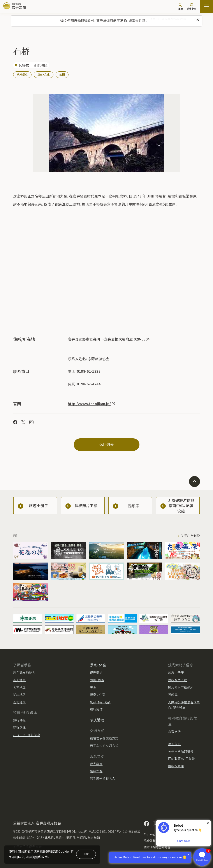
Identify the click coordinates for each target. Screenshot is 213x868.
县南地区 (19, 687)
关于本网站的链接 (181, 751)
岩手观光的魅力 (24, 672)
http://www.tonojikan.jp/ (92, 404)
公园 (62, 74)
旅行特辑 (19, 720)
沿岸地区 (19, 695)
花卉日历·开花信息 (27, 735)
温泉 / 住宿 (98, 695)
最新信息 (174, 744)
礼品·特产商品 (100, 702)
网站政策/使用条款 (181, 759)
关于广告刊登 (190, 536)
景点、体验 (98, 665)
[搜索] (180, 7)
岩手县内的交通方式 (104, 746)
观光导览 (96, 764)
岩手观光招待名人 (103, 778)
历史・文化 (44, 74)
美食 (93, 687)
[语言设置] (192, 7)
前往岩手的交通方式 (104, 738)
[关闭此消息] (198, 20)
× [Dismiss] (208, 823)
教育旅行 (174, 732)
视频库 (173, 695)
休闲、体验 (97, 680)
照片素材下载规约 (181, 687)
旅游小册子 (176, 672)
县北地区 (19, 702)
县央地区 (19, 680)
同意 (86, 854)
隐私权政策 (176, 766)
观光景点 (22, 74)
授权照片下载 (178, 680)
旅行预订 (96, 709)
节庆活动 (97, 720)
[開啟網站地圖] (207, 6)
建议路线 (19, 727)
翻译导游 (96, 771)
